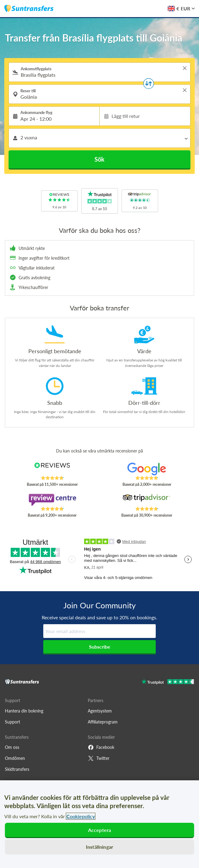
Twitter (99, 758)
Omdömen (15, 758)
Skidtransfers (17, 769)
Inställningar (100, 847)
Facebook (101, 747)
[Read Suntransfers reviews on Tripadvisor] (147, 500)
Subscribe (100, 647)
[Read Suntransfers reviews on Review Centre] (52, 500)
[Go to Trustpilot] (168, 682)
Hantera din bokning (24, 711)
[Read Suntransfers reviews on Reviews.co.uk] (52, 469)
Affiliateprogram (103, 722)
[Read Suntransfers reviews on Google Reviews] (147, 469)
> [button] (185, 68)
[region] (100, 824)
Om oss (12, 747)
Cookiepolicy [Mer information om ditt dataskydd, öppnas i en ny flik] (81, 816)
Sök (100, 159)
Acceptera (100, 830)
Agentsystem (100, 711)
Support (12, 722)
